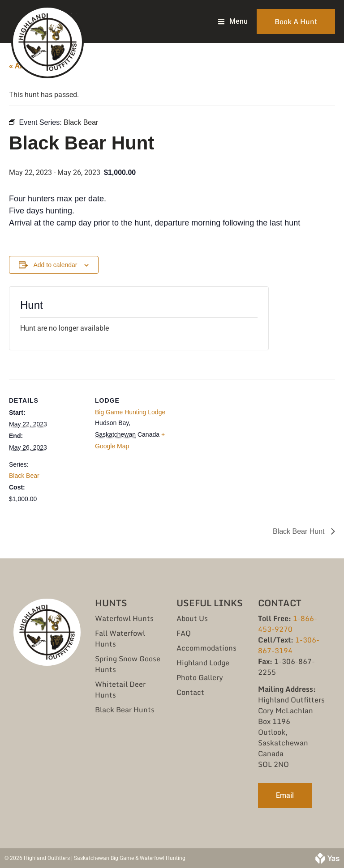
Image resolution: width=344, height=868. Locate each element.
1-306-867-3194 (289, 645)
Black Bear (24, 476)
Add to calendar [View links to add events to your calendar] (55, 265)
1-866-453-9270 (288, 624)
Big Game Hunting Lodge (130, 412)
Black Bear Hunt (300, 531)
